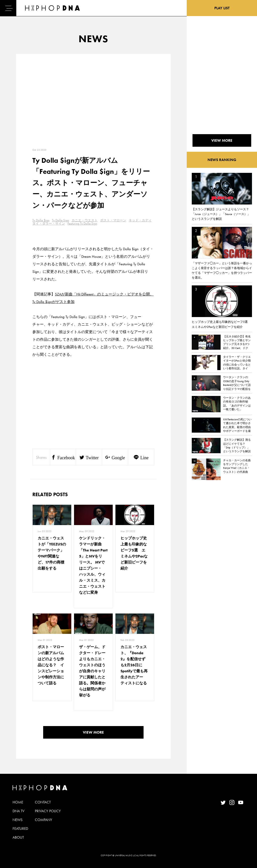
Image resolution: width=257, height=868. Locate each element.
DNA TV (18, 811)
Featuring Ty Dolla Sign (82, 223)
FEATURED (20, 829)
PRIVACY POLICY (48, 811)
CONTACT (43, 802)
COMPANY (44, 820)
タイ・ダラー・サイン (49, 223)
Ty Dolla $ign (41, 220)
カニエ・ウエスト (85, 220)
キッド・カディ (140, 220)
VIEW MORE (93, 732)
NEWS (18, 820)
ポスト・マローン (113, 220)
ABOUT (18, 837)
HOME (18, 802)
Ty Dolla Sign (60, 220)
